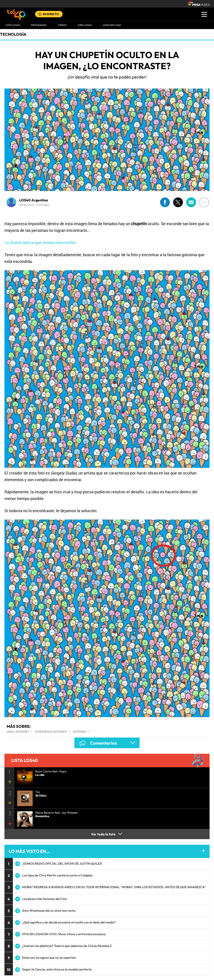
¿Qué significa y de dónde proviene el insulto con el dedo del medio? (69, 922)
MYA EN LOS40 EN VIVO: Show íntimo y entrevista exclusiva (64, 934)
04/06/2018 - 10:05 (34, 205)
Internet (80, 732)
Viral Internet (18, 732)
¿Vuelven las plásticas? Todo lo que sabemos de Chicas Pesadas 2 (67, 946)
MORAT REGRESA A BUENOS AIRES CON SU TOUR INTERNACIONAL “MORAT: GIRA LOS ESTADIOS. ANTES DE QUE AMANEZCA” (114, 887)
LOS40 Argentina (34, 200)
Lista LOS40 (13, 25)
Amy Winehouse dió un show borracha (49, 911)
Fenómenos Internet (51, 732)
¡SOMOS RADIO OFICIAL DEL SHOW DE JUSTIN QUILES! (62, 864)
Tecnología (13, 34)
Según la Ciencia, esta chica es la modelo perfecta (57, 969)
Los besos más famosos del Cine (45, 899)
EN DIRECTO (51, 14)
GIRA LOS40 (85, 25)
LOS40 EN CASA (112, 25)
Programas (39, 25)
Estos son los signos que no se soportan (49, 958)
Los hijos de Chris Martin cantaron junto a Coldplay (57, 875)
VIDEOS (62, 25)
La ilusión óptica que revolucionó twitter (40, 242)
